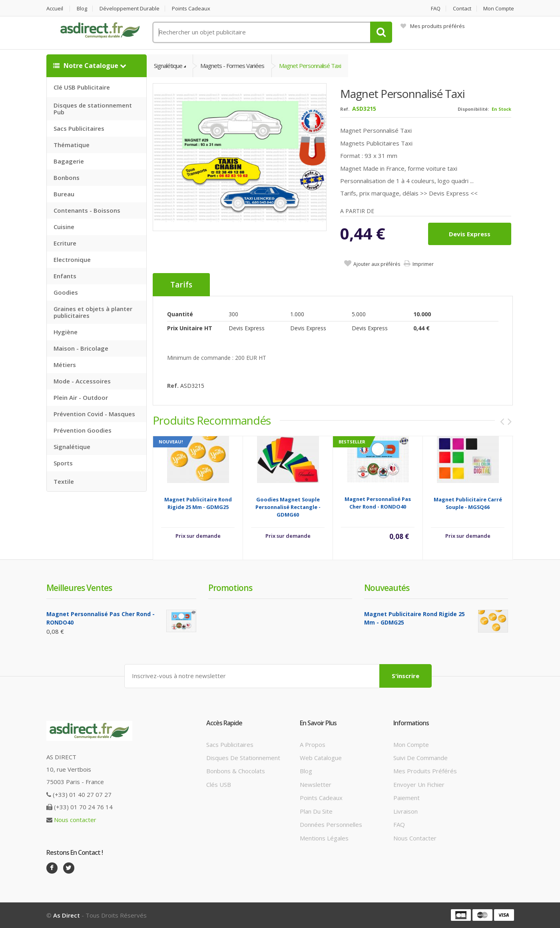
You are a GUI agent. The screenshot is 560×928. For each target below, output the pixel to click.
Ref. (345, 109)
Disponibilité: (473, 109)
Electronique (72, 259)
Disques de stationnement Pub (93, 109)
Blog (82, 9)
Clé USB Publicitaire (82, 87)
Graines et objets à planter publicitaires (93, 312)
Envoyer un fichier (419, 784)
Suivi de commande (420, 758)
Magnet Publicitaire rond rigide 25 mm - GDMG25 (198, 503)
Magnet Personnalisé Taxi (310, 66)
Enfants (65, 276)
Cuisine (64, 227)
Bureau (64, 194)
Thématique (72, 145)
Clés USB (219, 784)
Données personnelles (331, 824)
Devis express (470, 234)
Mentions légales (324, 838)
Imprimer (423, 264)
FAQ (436, 9)
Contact (462, 9)
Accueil (55, 9)
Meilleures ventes (79, 588)
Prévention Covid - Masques (94, 414)
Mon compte (499, 9)
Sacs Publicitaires (79, 128)
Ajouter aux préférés (377, 264)
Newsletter (316, 784)
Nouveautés (387, 588)
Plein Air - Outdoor (81, 397)
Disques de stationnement (243, 758)
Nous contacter (75, 820)
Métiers (65, 365)
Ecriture (65, 243)
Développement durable (130, 9)
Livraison (406, 811)
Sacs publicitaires (230, 744)
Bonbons (67, 178)
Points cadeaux (191, 9)
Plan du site (316, 811)
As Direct (67, 915)
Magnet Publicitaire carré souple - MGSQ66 (468, 503)
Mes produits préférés (433, 26)
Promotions (230, 588)
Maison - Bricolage (81, 348)
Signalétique (72, 447)
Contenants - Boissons (87, 210)
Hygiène (66, 332)
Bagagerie (69, 161)
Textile (64, 481)
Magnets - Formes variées (232, 66)
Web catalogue (321, 758)
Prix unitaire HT (190, 328)
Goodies (66, 292)
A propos (313, 744)
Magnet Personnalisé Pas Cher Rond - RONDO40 (378, 503)
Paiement (407, 798)
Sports (63, 463)
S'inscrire (406, 676)
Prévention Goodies (83, 430)
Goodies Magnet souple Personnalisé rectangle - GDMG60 (288, 507)
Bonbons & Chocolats (236, 771)
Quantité (180, 314)
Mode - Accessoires (82, 381)
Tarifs (181, 285)
